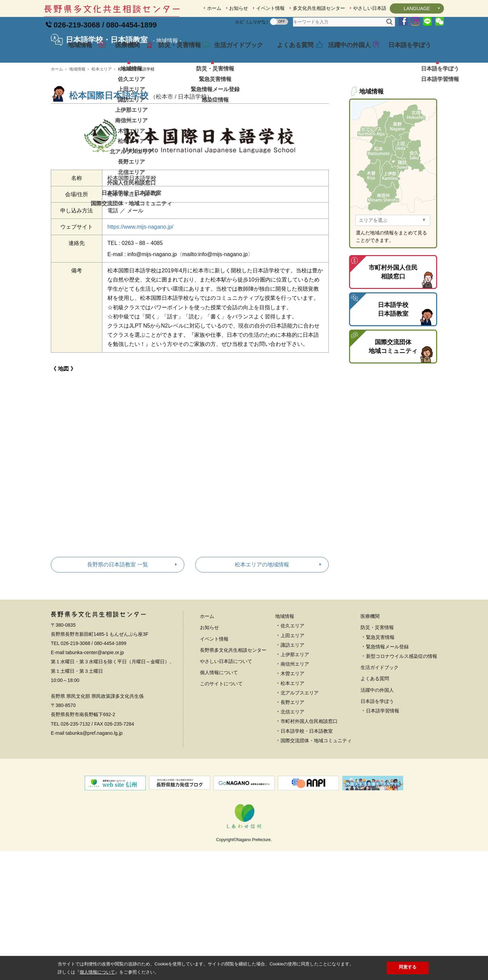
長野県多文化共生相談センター (233, 697)
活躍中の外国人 (344, 52)
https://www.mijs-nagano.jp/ (140, 274)
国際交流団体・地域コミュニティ (316, 788)
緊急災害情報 (380, 685)
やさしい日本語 (370, 8)
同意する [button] (408, 967)
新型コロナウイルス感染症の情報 (402, 704)
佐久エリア (292, 673)
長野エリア (292, 750)
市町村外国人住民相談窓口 (309, 769)
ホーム (214, 8)
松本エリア (102, 117)
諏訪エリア (292, 692)
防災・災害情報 (175, 52)
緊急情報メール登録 (387, 694)
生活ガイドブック (233, 52)
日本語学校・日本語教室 (307, 778)
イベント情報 (270, 8)
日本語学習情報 (383, 758)
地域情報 (75, 52)
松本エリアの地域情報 (262, 612)
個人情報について (219, 720)
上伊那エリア (295, 702)
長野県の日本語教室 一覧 (118, 612)
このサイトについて (221, 731)
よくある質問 (290, 52)
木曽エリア (292, 721)
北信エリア (292, 759)
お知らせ (239, 8)
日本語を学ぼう (405, 52)
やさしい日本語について (226, 709)
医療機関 (123, 52)
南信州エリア (295, 711)
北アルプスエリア (300, 740)
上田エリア (292, 683)
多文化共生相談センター (319, 8)
